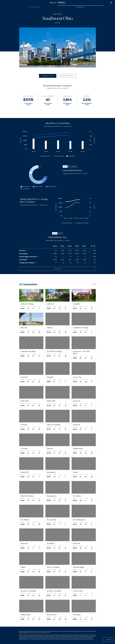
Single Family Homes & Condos (53, 126)
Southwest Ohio (80, 7)
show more (58, 269)
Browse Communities (67, 76)
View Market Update (48, 76)
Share (108, 639)
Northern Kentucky (35, 7)
